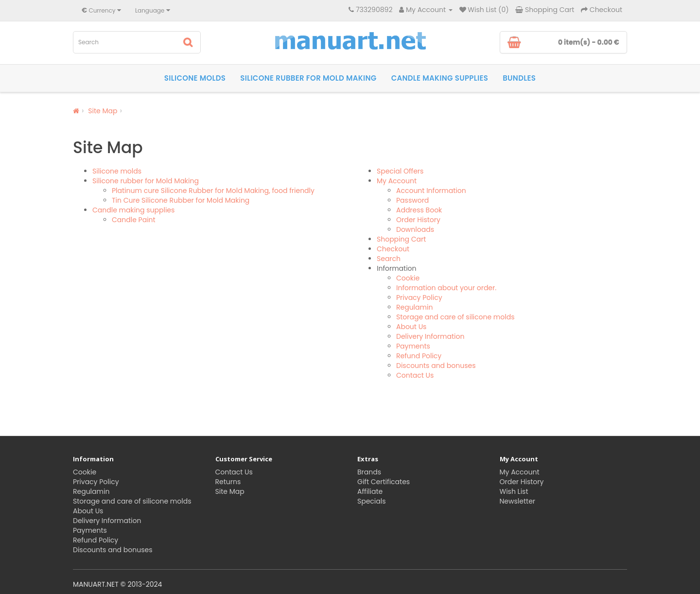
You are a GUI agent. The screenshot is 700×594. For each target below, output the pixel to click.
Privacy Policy (419, 297)
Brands (369, 472)
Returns (228, 482)
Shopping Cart (401, 239)
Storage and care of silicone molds (455, 317)
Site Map (103, 111)
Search (389, 259)
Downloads (415, 229)
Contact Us (415, 375)
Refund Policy (419, 356)
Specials (372, 501)
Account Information (431, 191)
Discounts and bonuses (436, 366)
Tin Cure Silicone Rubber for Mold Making (181, 200)
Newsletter (518, 501)
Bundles (519, 78)
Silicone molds (195, 78)
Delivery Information (430, 336)
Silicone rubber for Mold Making (308, 78)
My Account (397, 181)
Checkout (393, 249)
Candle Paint (134, 220)
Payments (413, 346)
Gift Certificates (384, 482)
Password (412, 200)
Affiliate (370, 491)
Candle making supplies (440, 78)
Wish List (514, 491)
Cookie (408, 278)
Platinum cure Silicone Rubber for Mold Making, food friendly (213, 191)
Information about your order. (446, 288)
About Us (411, 327)
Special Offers (400, 171)
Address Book (419, 210)
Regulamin (414, 307)
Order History (418, 220)
